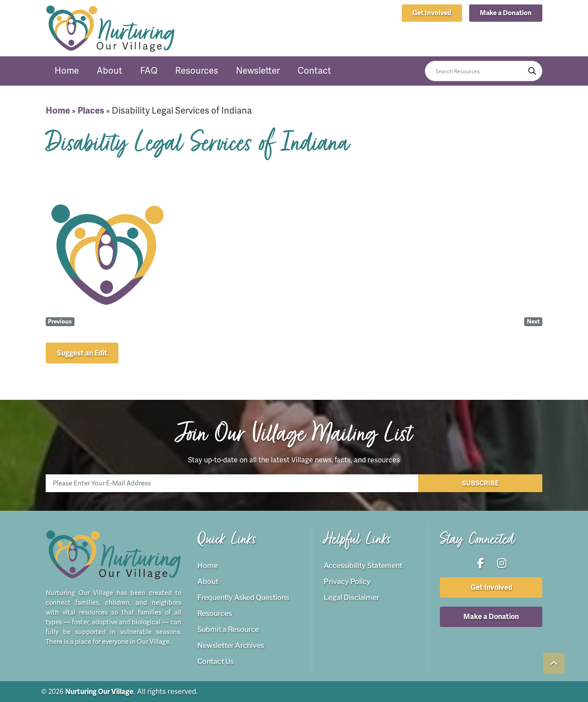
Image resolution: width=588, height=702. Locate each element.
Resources (197, 71)
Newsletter (258, 71)
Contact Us (216, 661)
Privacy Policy (347, 581)
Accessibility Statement (363, 565)
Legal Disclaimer (351, 597)
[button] (506, 13)
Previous (60, 321)
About (110, 71)
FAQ (149, 71)
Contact (314, 71)
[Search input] (480, 71)
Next (533, 321)
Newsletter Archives (231, 645)
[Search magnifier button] (532, 71)
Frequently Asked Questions (243, 597)
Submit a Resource (228, 629)
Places (91, 111)
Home (67, 71)
